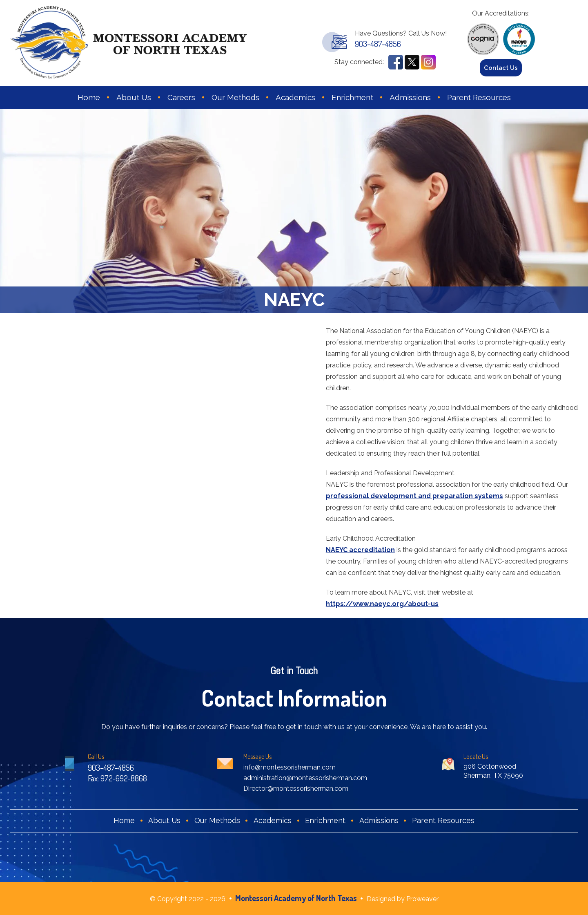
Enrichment (352, 97)
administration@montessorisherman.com (305, 778)
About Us (134, 97)
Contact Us (501, 68)
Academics (295, 97)
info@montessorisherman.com (290, 767)
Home (89, 97)
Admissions (410, 97)
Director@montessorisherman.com (296, 789)
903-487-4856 (378, 44)
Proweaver (422, 899)
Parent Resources (479, 97)
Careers (181, 97)
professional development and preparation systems (414, 496)
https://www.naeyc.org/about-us (382, 604)
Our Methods (235, 97)
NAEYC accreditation (360, 550)
